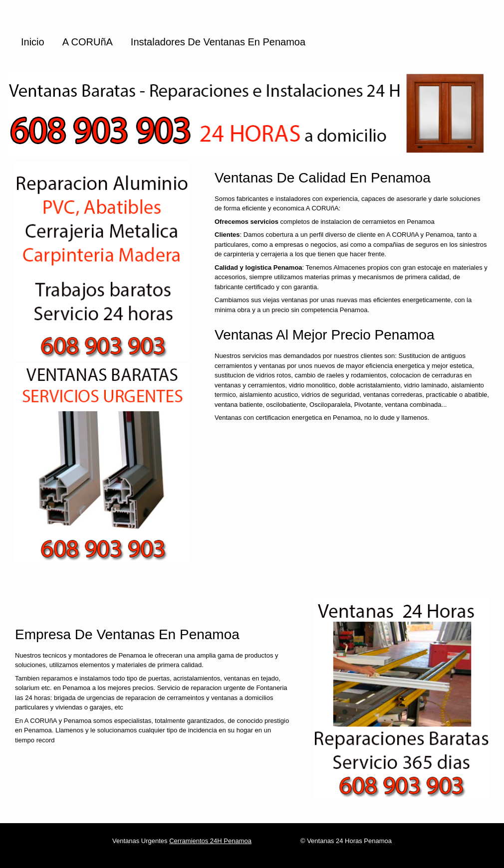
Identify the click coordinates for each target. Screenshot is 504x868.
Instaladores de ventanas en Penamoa (218, 42)
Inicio (33, 42)
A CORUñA (88, 42)
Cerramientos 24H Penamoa (210, 841)
